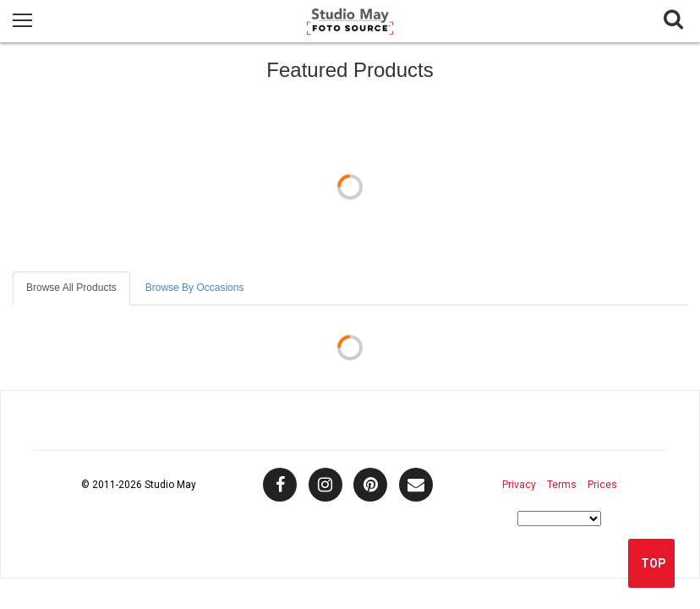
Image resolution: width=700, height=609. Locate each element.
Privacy (519, 485)
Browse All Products (71, 288)
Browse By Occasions (195, 288)
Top (654, 563)
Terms (562, 485)
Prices (602, 485)
